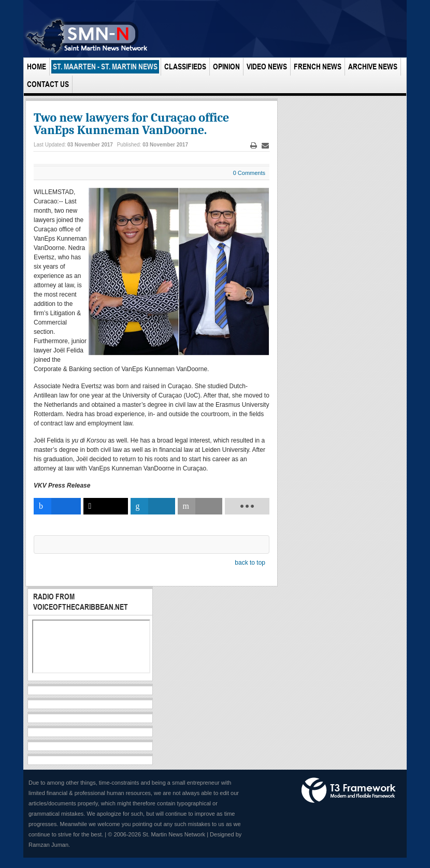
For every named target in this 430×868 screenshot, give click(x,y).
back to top (250, 563)
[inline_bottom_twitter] (106, 506)
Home (37, 67)
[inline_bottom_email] (200, 506)
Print (254, 146)
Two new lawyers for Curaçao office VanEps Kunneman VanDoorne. (131, 124)
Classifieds (185, 67)
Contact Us (48, 84)
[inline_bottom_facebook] (57, 506)
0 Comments (249, 173)
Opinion (226, 67)
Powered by (349, 790)
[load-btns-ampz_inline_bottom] (247, 506)
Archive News (373, 67)
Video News (267, 67)
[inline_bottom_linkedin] (153, 506)
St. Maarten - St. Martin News (105, 67)
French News (318, 67)
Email (265, 146)
